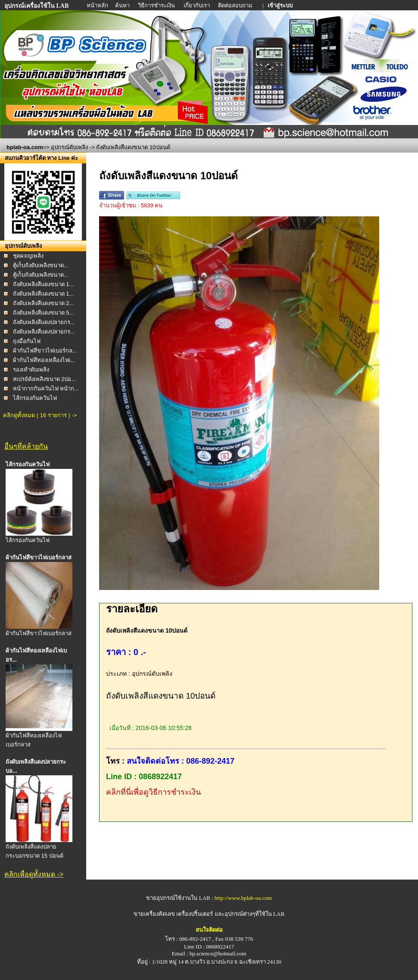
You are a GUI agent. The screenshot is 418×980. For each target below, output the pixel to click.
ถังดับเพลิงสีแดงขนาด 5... (44, 313)
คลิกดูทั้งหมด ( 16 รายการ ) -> (40, 415)
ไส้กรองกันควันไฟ (35, 398)
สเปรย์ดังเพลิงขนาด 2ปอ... (45, 379)
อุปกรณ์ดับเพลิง (69, 147)
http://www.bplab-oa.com (243, 898)
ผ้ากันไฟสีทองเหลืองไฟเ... (44, 360)
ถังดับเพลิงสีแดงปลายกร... (44, 322)
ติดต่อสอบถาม (236, 5)
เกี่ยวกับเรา (197, 5)
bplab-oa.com (25, 147)
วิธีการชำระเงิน (157, 5)
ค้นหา (122, 5)
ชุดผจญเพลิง (28, 256)
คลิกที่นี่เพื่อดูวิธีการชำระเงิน (153, 792)
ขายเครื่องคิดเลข (154, 914)
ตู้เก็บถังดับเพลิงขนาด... (41, 265)
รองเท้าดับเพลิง (31, 370)
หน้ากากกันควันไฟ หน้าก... (46, 389)
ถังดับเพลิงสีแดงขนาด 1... (44, 284)
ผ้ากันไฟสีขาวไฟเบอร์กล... (45, 351)
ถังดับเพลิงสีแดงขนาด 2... (44, 303)
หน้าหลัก (98, 5)
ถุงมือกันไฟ (27, 341)
